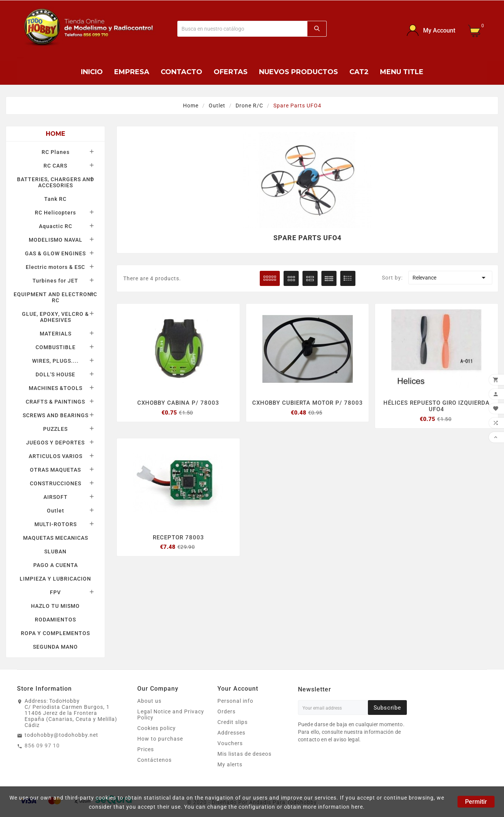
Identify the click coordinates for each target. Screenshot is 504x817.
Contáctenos (154, 760)
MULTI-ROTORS (56, 524)
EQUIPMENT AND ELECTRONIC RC (55, 297)
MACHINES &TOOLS (56, 388)
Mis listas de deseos (244, 754)
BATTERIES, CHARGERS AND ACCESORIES (56, 182)
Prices (146, 749)
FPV (55, 592)
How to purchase (160, 739)
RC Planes (56, 152)
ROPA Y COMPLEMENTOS (55, 633)
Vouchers (230, 743)
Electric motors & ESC (55, 267)
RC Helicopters (55, 213)
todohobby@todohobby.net (61, 735)
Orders (226, 711)
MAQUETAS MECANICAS (56, 538)
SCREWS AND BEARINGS (56, 415)
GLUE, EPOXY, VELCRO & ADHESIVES (55, 317)
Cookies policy (157, 728)
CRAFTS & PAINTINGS (55, 402)
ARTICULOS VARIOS (56, 456)
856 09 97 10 (42, 746)
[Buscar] (242, 29)
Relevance (450, 278)
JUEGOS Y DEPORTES (55, 443)
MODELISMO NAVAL (56, 240)
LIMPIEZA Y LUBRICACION (55, 579)
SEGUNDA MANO (55, 647)
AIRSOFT (56, 497)
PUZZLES (55, 429)
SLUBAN (55, 551)
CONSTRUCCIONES (56, 483)
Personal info (235, 701)
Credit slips (233, 722)
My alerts (230, 764)
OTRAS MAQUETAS (55, 470)
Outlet (56, 511)
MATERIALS (56, 334)
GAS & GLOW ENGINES (55, 253)
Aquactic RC (56, 226)
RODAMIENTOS (55, 620)
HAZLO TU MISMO (55, 606)
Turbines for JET (55, 281)
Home (56, 134)
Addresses (231, 733)
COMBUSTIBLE (56, 347)
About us (149, 701)
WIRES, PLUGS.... (55, 361)
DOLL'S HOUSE (55, 374)
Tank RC (55, 199)
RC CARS (55, 166)
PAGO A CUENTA (56, 565)
